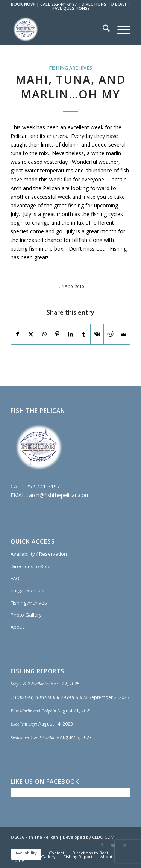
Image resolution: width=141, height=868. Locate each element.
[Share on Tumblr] (84, 334)
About (17, 627)
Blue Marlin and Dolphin (33, 711)
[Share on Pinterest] (58, 334)
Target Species (27, 590)
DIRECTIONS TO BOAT (104, 4)
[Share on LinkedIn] (71, 334)
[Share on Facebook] (17, 334)
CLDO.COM (103, 837)
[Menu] (120, 29)
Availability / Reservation (39, 554)
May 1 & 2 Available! (30, 684)
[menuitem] (102, 29)
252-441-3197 (43, 486)
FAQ (15, 578)
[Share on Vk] (97, 334)
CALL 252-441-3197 (58, 4)
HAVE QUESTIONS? (71, 8)
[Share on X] (31, 334)
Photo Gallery (26, 615)
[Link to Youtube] (114, 845)
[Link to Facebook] (102, 845)
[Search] (102, 29)
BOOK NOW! (23, 4)
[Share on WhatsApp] (44, 334)
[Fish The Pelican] (58, 29)
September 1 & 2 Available (35, 738)
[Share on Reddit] (110, 334)
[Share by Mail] (124, 334)
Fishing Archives (70, 68)
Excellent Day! (24, 724)
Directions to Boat (31, 566)
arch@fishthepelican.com (59, 495)
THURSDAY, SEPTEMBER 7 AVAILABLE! (49, 697)
